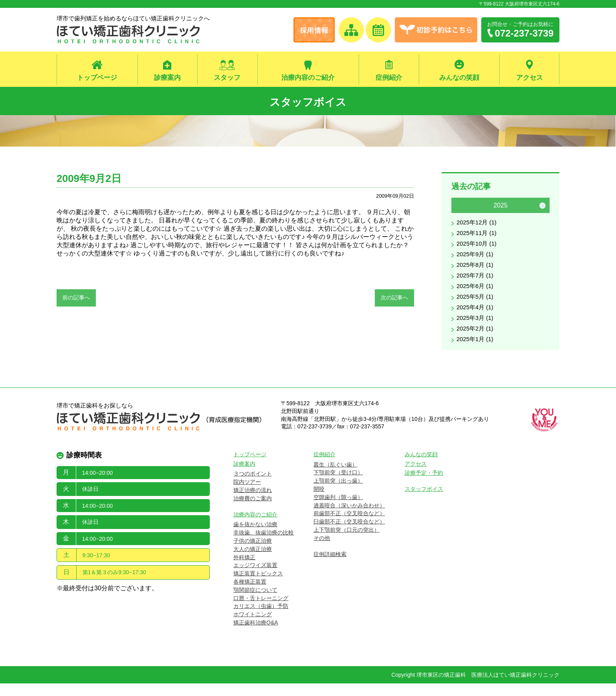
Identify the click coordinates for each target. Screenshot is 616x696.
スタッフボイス (308, 102)
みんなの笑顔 (459, 78)
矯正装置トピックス (258, 586)
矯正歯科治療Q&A (256, 635)
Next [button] (543, 209)
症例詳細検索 (330, 567)
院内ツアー (247, 494)
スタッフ (227, 78)
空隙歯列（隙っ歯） (338, 510)
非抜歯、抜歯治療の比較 (264, 545)
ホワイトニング (253, 627)
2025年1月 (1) (476, 352)
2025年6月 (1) (476, 295)
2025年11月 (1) (478, 238)
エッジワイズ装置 (255, 578)
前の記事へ (76, 301)
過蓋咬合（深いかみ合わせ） (349, 518)
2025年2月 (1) (476, 340)
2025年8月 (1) (476, 272)
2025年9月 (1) (476, 260)
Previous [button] (458, 209)
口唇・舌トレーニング (261, 611)
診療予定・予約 (424, 486)
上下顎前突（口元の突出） (346, 542)
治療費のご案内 (253, 511)
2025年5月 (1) (476, 306)
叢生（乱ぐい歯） (335, 477)
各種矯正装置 (250, 594)
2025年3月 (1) (476, 329)
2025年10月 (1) (478, 249)
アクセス (530, 78)
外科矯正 (244, 570)
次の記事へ (394, 301)
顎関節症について (255, 602)
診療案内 (167, 78)
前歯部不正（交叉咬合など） (349, 526)
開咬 (319, 501)
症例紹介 (389, 78)
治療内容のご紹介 (308, 78)
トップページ (97, 78)
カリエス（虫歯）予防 (261, 619)
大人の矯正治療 (253, 562)
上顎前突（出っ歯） (338, 493)
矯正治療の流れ (253, 503)
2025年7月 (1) (476, 283)
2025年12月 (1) (478, 226)
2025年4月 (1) (476, 317)
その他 (322, 551)
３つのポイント (253, 487)
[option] (500, 280)
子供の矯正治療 (253, 553)
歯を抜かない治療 (255, 537)
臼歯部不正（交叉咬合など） (349, 534)
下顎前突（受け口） (338, 485)
